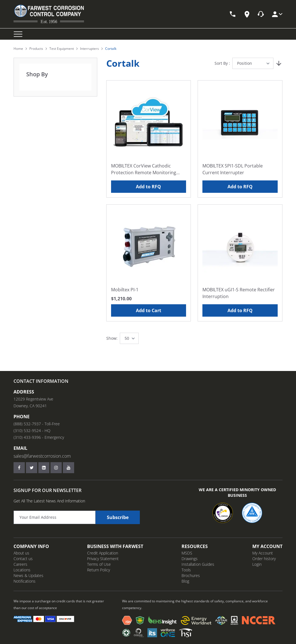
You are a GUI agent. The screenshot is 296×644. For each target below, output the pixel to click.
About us (21, 553)
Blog (185, 581)
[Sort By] (253, 63)
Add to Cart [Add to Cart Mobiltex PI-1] (149, 310)
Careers (20, 564)
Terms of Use (99, 564)
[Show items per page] (129, 338)
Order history (264, 559)
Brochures (191, 575)
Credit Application (103, 553)
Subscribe (118, 517)
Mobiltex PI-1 (125, 290)
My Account (263, 553)
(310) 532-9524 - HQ (32, 431)
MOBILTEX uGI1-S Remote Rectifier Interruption (239, 293)
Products (36, 49)
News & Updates (28, 575)
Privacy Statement (103, 559)
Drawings (190, 559)
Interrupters (90, 49)
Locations (22, 570)
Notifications (25, 581)
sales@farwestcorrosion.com (42, 456)
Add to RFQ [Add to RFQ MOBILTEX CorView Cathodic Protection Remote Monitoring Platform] (148, 187)
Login (257, 564)
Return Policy (99, 570)
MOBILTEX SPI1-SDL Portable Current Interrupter (233, 169)
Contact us (23, 559)
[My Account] (277, 14)
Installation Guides (198, 564)
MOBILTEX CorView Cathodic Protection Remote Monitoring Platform (144, 169)
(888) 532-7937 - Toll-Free (37, 424)
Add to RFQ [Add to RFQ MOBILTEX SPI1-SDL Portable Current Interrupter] (240, 187)
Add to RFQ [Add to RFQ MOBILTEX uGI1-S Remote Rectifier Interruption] (240, 310)
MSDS (187, 553)
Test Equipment (62, 49)
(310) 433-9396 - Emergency (39, 437)
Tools (186, 570)
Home (18, 49)
